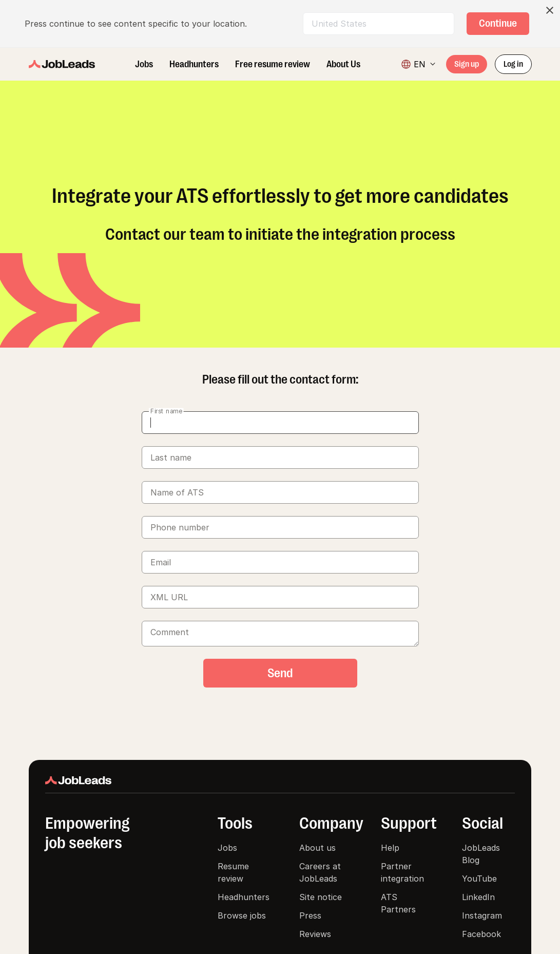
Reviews (315, 934)
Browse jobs (242, 915)
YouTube (479, 879)
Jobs (227, 848)
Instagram (482, 915)
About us (317, 848)
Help (390, 848)
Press (310, 915)
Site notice (321, 897)
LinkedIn (478, 897)
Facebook (481, 934)
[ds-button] (498, 24)
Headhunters (244, 897)
